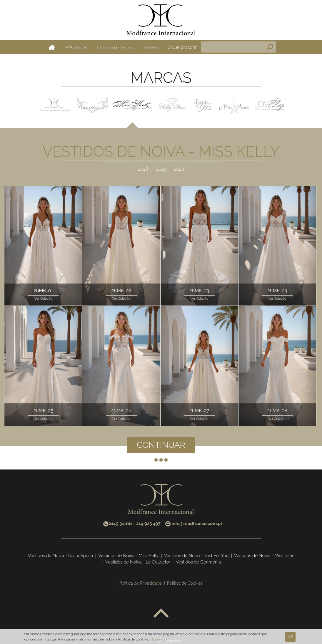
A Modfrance (76, 47)
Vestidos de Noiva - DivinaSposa (60, 556)
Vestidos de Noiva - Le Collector (138, 562)
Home (52, 47)
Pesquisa (270, 47)
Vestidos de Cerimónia (198, 562)
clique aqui (159, 639)
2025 (162, 169)
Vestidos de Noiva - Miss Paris (264, 556)
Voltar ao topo (161, 614)
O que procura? (183, 47)
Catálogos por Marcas (115, 47)
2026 (144, 169)
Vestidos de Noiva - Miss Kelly (128, 556)
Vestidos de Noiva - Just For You (196, 556)
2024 (179, 169)
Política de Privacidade (141, 583)
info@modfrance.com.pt (197, 524)
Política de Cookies (185, 583)
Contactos (151, 47)
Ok (291, 637)
